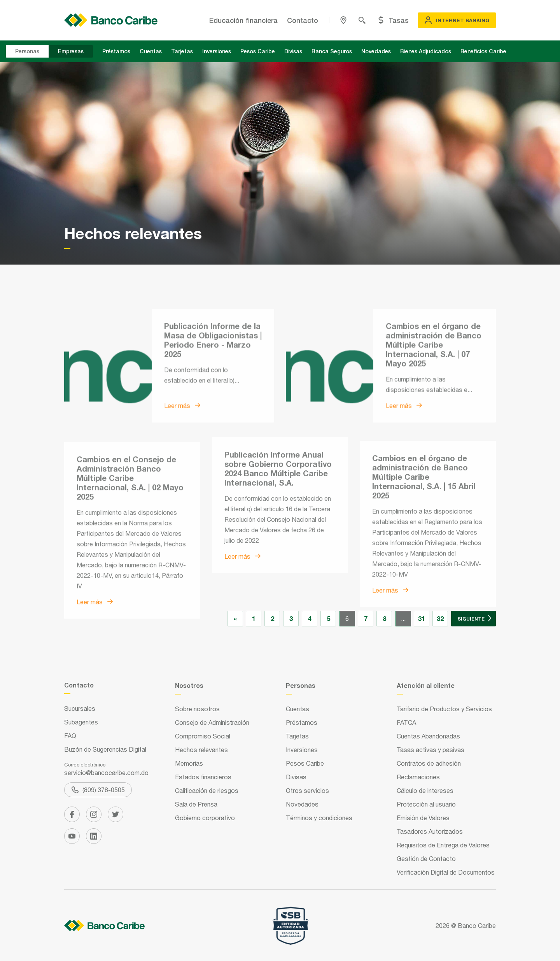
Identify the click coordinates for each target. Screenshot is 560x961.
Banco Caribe (477, 926)
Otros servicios (307, 791)
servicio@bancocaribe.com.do (106, 773)
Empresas (71, 51)
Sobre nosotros (197, 709)
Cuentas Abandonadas (428, 736)
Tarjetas (182, 51)
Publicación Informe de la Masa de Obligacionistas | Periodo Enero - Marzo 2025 (213, 390)
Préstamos (116, 51)
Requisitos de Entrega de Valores (443, 845)
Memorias (189, 763)
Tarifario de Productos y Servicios (444, 709)
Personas (27, 51)
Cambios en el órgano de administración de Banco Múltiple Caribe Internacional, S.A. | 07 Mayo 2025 (434, 395)
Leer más (182, 456)
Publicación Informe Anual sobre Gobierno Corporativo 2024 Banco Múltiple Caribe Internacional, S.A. (278, 528)
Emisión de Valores (423, 818)
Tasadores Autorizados (430, 831)
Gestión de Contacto (426, 859)
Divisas (293, 51)
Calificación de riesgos (207, 791)
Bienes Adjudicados (426, 51)
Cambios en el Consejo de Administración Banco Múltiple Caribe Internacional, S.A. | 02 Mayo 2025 (130, 556)
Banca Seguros (332, 51)
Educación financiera (243, 20)
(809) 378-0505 (98, 790)
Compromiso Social (203, 736)
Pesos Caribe (258, 51)
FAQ (70, 736)
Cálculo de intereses (425, 791)
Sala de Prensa (196, 804)
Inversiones (217, 51)
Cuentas (151, 51)
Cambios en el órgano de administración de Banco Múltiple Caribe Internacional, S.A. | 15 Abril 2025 (424, 550)
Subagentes (81, 722)
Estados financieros (203, 777)
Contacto (303, 20)
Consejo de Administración (212, 723)
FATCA (406, 723)
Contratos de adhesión (429, 763)
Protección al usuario (426, 804)
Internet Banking (457, 20)
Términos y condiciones (319, 818)
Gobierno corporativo (205, 818)
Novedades (376, 51)
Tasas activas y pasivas (430, 750)
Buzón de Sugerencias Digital (105, 749)
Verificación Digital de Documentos (446, 872)
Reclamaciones (418, 777)
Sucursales (80, 708)
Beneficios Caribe (483, 51)
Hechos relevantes (201, 750)
